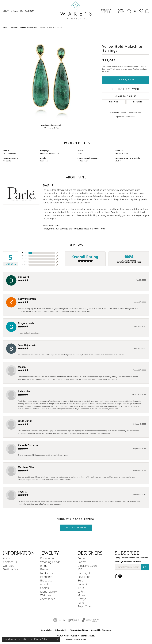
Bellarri (82, 580)
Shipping (114, 102)
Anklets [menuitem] (45, 584)
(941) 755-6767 (51, 128)
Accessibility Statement (101, 630)
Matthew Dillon (27, 467)
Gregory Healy (26, 323)
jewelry (6, 27)
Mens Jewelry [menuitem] (48, 591)
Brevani (82, 584)
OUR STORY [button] (121, 11)
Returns (138, 102)
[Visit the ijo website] (74, 620)
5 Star (25, 253)
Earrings (14, 27)
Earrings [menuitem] (45, 569)
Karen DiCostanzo (28, 445)
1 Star (25, 265)
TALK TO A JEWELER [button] (106, 11)
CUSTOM (30, 11)
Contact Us (10, 562)
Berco (81, 558)
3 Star (25, 259)
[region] (51, 77)
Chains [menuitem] (44, 588)
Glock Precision (87, 566)
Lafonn (82, 591)
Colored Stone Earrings (29, 27)
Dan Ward (23, 277)
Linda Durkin (25, 421)
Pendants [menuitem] (46, 577)
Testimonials (11, 569)
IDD (80, 569)
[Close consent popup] (58, 639)
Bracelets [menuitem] (46, 580)
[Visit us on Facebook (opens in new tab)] (116, 576)
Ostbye (82, 599)
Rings (45, 229)
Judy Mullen (25, 391)
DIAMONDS (17, 11)
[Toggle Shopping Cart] (147, 11)
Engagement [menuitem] (48, 558)
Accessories (100, 229)
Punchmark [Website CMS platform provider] (81, 640)
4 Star (25, 256)
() (57, 253)
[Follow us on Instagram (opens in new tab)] (120, 576)
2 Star (25, 262)
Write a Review (76, 528)
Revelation (84, 577)
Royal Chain (85, 606)
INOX (81, 588)
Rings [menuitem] (44, 566)
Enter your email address (128, 562)
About (7, 558)
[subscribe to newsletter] (145, 567)
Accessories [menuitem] (48, 599)
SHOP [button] (6, 11)
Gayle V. (22, 492)
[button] (129, 11)
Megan (22, 367)
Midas (81, 595)
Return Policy (46, 630)
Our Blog (9, 566)
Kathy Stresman (27, 299)
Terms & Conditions (79, 630)
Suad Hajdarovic (27, 345)
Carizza (82, 562)
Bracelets (74, 229)
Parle (80, 153)
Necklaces (84, 229)
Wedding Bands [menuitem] (50, 562)
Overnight (84, 573)
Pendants (54, 229)
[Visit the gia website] (59, 620)
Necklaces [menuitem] (47, 573)
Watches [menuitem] (46, 595)
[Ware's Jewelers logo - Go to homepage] (76, 11)
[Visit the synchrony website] (90, 620)
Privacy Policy (61, 630)
